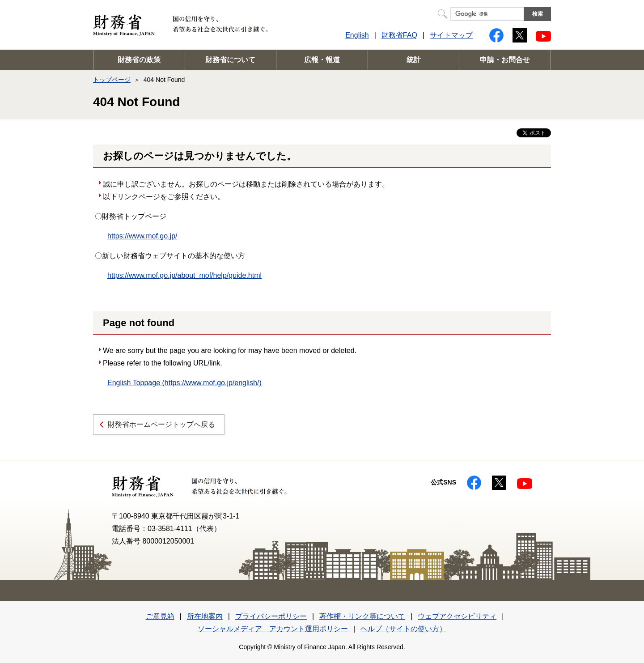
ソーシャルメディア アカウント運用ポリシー (273, 629)
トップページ (112, 80)
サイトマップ (451, 35)
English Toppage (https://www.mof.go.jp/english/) (184, 383)
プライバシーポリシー (271, 616)
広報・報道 (322, 60)
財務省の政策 (139, 60)
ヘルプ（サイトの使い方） (403, 629)
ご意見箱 (160, 616)
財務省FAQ (399, 35)
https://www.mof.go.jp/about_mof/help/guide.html (184, 275)
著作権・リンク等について (362, 616)
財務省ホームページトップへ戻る (161, 424)
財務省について (230, 60)
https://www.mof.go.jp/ (142, 236)
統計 (414, 60)
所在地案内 (205, 616)
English (357, 35)
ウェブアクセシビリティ (457, 616)
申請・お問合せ (505, 60)
